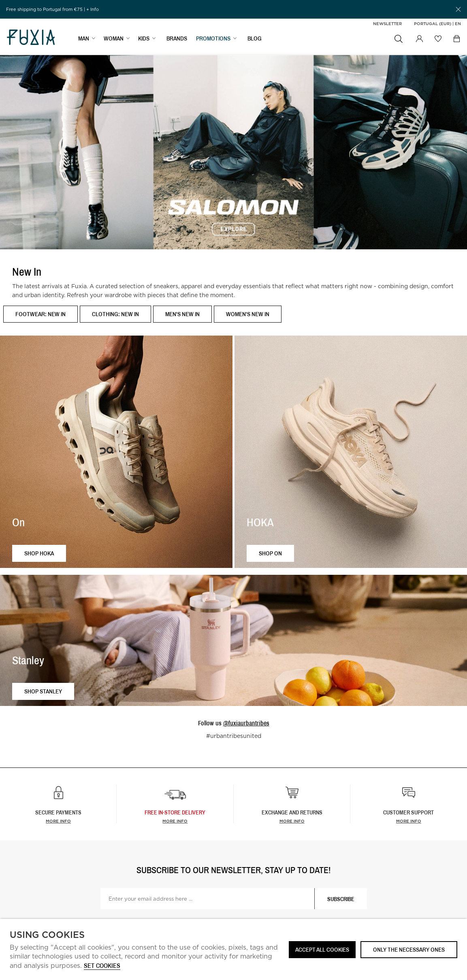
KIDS (144, 39)
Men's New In (182, 314)
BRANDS (177, 39)
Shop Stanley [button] (43, 691)
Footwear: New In (41, 314)
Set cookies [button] (102, 966)
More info (58, 821)
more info (175, 821)
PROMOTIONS (213, 39)
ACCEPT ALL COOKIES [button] (322, 949)
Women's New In (248, 314)
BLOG (255, 39)
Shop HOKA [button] (39, 553)
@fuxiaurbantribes (246, 723)
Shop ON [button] (270, 553)
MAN (84, 39)
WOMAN (114, 39)
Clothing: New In (115, 314)
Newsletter (387, 23)
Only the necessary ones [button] (409, 949)
